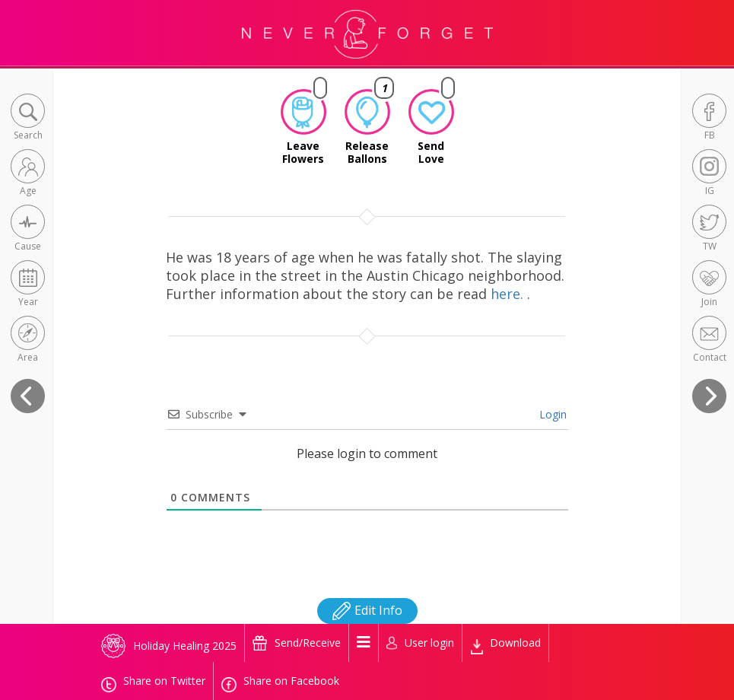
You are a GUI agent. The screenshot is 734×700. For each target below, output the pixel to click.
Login (551, 414)
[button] (28, 118)
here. (509, 294)
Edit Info (367, 610)
